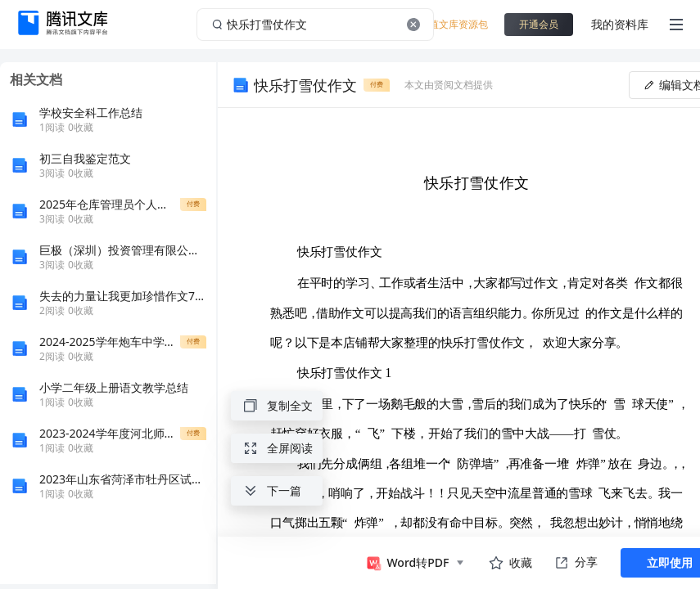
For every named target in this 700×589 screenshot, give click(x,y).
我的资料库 (620, 24)
